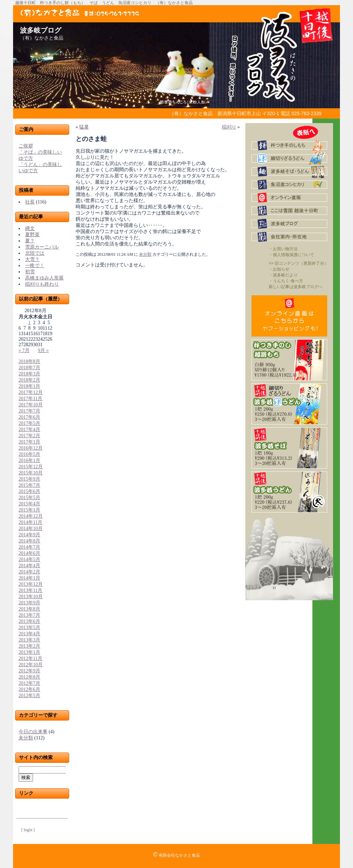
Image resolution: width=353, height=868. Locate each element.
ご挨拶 (26, 146)
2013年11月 (30, 590)
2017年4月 (29, 430)
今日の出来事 (33, 732)
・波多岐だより (283, 275)
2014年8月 (29, 541)
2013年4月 (29, 634)
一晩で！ (35, 266)
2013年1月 (29, 652)
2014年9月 (29, 535)
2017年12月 (31, 392)
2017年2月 (29, 436)
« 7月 (24, 350)
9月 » (43, 350)
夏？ (30, 241)
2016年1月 (29, 460)
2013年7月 (29, 615)
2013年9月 (29, 603)
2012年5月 (29, 696)
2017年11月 (30, 399)
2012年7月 (29, 683)
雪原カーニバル (42, 247)
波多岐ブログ (41, 30)
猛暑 (84, 127)
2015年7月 (29, 485)
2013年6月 (29, 621)
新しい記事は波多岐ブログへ (296, 287)
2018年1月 (29, 386)
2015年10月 (31, 473)
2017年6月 (29, 417)
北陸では (35, 253)
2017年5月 (29, 423)
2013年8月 (29, 609)
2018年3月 (29, 374)
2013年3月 (29, 640)
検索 (26, 777)
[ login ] (28, 830)
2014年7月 (29, 547)
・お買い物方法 (283, 249)
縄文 (30, 228)
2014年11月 (30, 522)
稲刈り (229, 127)
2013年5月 (29, 628)
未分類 (26, 738)
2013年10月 (31, 597)
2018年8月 (29, 361)
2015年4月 (29, 504)
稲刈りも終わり (42, 284)
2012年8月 (29, 677)
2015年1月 (29, 510)
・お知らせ (279, 269)
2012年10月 (31, 665)
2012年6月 (29, 689)
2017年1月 (29, 442)
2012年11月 (30, 658)
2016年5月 (29, 454)
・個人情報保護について (291, 255)
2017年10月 (31, 405)
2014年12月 (31, 516)
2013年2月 (29, 646)
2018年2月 (29, 380)
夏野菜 (32, 235)
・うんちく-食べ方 (286, 281)
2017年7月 (29, 411)
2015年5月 (29, 498)
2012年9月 (29, 671)
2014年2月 (29, 572)
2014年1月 (29, 578)
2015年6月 (29, 491)
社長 (30, 202)
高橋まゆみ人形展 (44, 278)
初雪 (30, 272)
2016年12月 (31, 448)
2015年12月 (31, 467)
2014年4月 (29, 566)
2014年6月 (29, 553)
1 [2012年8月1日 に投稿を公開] (29, 323)
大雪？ (32, 259)
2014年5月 (29, 559)
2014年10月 (31, 529)
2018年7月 (29, 368)
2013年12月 (31, 584)
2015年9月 (29, 479)
